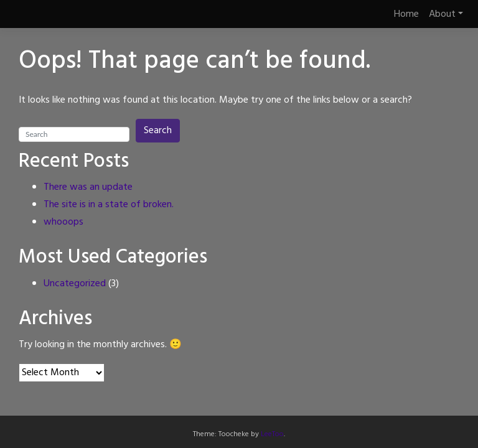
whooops (63, 222)
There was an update (88, 187)
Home (406, 14)
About (442, 14)
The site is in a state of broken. (109, 205)
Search (158, 131)
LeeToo (272, 434)
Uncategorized (75, 284)
